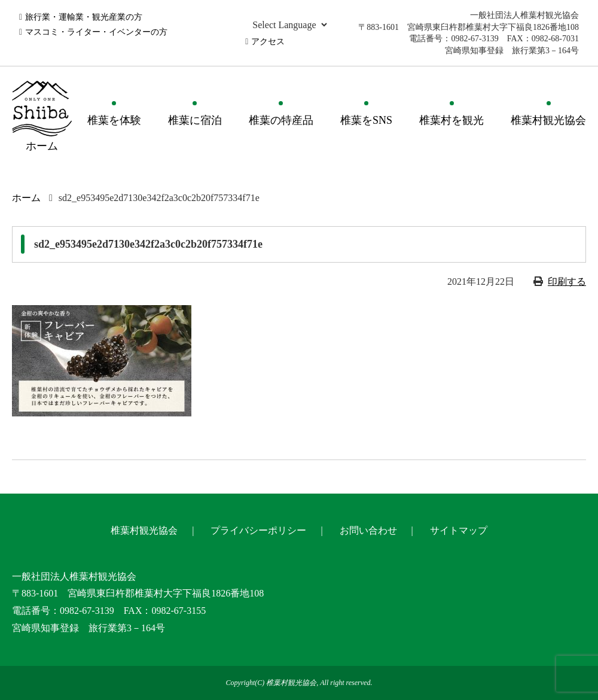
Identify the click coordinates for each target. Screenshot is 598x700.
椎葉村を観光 (451, 120)
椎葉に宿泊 (195, 120)
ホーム (26, 198)
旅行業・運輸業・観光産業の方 (84, 17)
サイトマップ (459, 530)
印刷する (567, 281)
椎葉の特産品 (281, 120)
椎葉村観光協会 (548, 120)
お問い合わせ (368, 530)
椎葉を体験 (114, 120)
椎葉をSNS (366, 120)
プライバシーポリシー (258, 530)
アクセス (268, 42)
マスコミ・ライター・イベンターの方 (96, 32)
